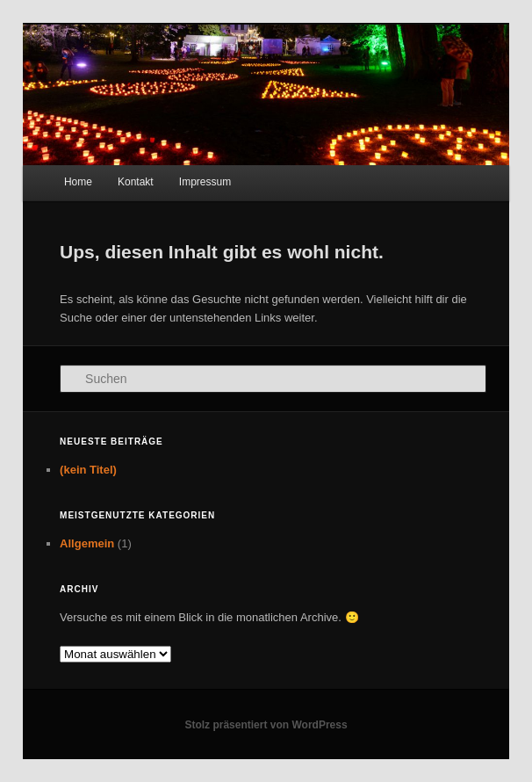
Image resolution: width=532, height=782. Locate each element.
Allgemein (87, 543)
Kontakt (136, 182)
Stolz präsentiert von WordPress (266, 725)
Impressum (205, 182)
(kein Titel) (88, 470)
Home (78, 182)
